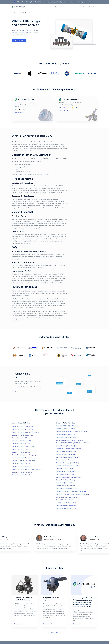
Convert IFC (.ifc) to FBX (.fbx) (65, 460)
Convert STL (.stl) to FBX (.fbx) (65, 500)
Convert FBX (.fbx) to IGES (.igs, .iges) (23, 447)
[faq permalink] (10, 247)
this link (11, 175)
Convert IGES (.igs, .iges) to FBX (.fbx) (67, 463)
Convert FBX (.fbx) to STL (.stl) (21, 464)
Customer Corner (92, 7)
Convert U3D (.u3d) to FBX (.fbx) (66, 503)
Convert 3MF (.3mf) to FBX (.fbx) (66, 434)
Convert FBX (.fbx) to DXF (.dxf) (21, 438)
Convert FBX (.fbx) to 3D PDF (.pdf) (23, 427)
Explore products (19, 40)
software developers (18, 33)
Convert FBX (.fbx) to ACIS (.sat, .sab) (23, 429)
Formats (21, 13)
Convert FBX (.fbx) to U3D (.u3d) (22, 466)
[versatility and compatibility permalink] (27, 183)
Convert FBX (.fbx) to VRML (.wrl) (22, 472)
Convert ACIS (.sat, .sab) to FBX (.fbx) (67, 437)
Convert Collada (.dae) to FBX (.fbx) (67, 446)
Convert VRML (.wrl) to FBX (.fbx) (66, 506)
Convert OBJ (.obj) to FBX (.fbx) (65, 474)
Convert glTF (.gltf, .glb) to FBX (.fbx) (67, 457)
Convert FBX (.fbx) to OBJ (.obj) (21, 452)
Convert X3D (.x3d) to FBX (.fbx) (66, 508)
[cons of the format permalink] (26, 212)
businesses (23, 35)
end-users (25, 31)
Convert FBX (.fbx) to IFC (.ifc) (21, 444)
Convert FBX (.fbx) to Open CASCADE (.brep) (25, 432)
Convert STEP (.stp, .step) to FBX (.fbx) (68, 497)
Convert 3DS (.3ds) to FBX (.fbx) (66, 429)
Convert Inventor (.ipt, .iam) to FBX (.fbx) (68, 466)
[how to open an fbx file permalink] (24, 271)
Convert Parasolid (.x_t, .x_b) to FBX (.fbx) (69, 477)
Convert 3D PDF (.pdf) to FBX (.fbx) (67, 426)
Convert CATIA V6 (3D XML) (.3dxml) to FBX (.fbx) (71, 432)
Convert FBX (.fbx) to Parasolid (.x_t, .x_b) (24, 455)
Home (14, 13)
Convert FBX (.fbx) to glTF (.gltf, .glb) (23, 441)
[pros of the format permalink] (26, 179)
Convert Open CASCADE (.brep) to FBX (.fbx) (70, 440)
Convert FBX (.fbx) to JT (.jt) (20, 449)
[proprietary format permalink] (20, 216)
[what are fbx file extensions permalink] (28, 262)
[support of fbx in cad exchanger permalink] (44, 155)
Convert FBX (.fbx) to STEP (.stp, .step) (23, 461)
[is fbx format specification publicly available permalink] (40, 251)
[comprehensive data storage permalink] (27, 196)
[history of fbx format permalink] (30, 287)
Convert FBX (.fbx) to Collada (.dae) (22, 435)
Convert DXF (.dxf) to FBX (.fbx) (66, 454)
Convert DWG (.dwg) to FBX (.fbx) (66, 452)
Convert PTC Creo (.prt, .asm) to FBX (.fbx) (69, 449)
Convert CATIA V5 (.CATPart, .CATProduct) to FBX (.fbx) (73, 443)
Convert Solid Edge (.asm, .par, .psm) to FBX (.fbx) (71, 491)
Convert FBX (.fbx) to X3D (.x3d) (22, 475)
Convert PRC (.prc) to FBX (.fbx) (66, 483)
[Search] (83, 7)
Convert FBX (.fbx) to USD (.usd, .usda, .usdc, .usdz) (27, 469)
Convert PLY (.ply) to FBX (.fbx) (65, 480)
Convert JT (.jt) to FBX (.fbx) (64, 469)
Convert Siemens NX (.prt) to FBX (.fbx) (68, 471)
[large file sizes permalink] (17, 231)
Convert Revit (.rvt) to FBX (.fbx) (66, 486)
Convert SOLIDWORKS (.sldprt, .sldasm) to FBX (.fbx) (72, 494)
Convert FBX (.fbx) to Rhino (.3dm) (22, 458)
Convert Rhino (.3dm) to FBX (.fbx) (67, 489)
